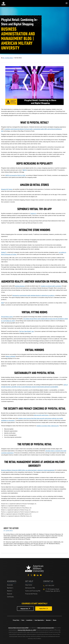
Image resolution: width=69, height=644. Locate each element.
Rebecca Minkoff (11, 356)
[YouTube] (41, 575)
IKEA (3, 303)
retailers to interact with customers (51, 286)
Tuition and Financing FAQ (33, 591)
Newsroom (48, 620)
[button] (67, 3)
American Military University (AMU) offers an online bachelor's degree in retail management (28, 470)
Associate (10, 585)
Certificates (10, 597)
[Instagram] (35, 575)
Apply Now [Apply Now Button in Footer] (43, 609)
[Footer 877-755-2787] (52, 586)
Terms (23, 620)
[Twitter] (31, 575)
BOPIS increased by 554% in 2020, (16, 175)
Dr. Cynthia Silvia (8, 58)
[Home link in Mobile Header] (3, 3)
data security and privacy (41, 415)
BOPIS (25, 170)
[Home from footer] (34, 568)
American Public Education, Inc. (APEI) (27, 630)
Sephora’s (33, 213)
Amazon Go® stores (7, 189)
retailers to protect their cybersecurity (48, 426)
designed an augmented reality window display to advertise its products (34, 295)
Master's (10, 591)
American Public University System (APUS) (18, 628)
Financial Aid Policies (31, 594)
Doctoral (10, 594)
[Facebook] (28, 575)
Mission (55, 620)
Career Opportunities (39, 620)
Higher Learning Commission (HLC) (46, 628)
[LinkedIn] (38, 575)
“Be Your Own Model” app (26, 331)
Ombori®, (4, 252)
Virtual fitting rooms (7, 317)
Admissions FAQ (30, 588)
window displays (20, 286)
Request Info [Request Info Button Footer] (24, 609)
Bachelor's (10, 588)
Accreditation (29, 620)
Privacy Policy (16, 620)
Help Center (29, 585)
